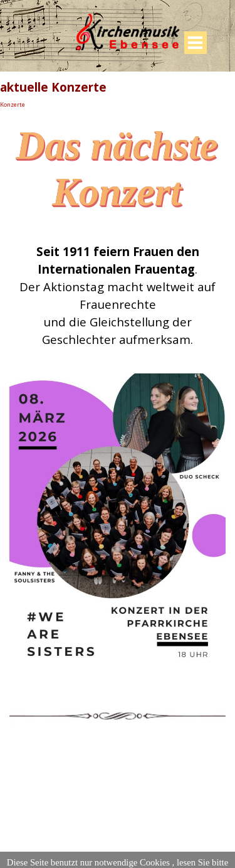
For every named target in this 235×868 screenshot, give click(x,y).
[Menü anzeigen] (196, 43)
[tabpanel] (118, 296)
